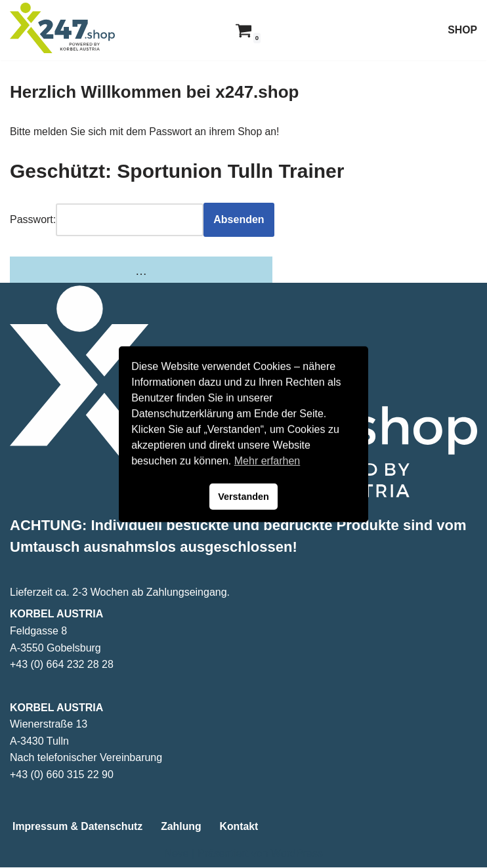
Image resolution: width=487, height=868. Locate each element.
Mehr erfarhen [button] (267, 461)
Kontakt (242, 827)
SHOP (462, 30)
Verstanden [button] (243, 497)
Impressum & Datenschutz (78, 827)
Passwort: (33, 220)
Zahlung (183, 827)
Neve (176, 854)
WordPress (297, 854)
